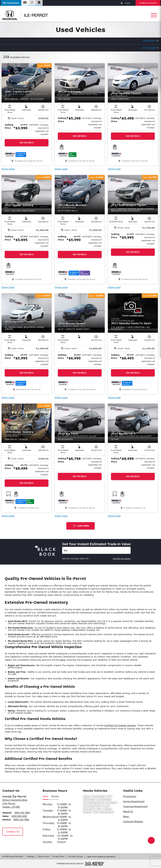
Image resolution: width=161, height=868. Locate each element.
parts (62, 660)
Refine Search (149, 41)
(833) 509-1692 (19, 816)
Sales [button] (45, 796)
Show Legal (8, 169)
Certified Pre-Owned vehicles (120, 725)
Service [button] (55, 796)
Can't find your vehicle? (122, 559)
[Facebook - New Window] (6, 842)
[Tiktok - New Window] (21, 842)
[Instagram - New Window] (14, 842)
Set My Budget (149, 48)
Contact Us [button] (13, 831)
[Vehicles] (96, 550)
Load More (81, 526)
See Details (27, 143)
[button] (11, 3)
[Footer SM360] (95, 864)
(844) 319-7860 (22, 813)
